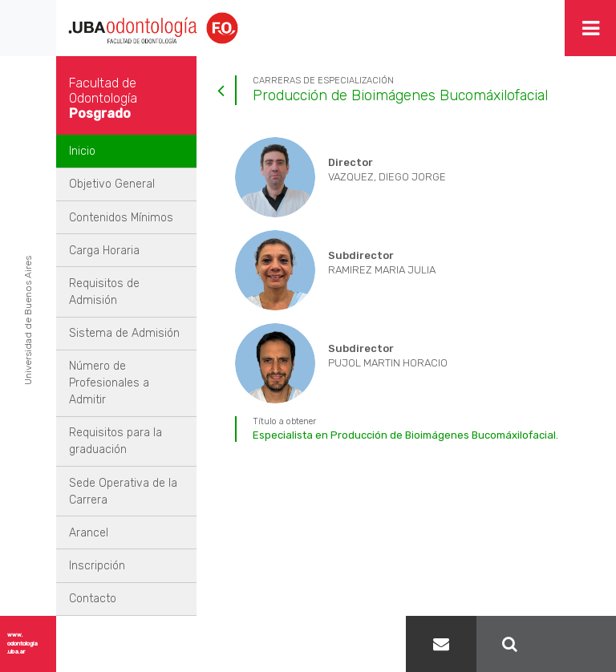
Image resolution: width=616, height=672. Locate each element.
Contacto (93, 599)
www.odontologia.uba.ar (22, 643)
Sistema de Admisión (124, 333)
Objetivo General (112, 184)
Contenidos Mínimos (121, 218)
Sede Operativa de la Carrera (123, 492)
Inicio (82, 151)
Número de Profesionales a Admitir (109, 383)
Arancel (89, 533)
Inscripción (97, 566)
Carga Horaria (104, 251)
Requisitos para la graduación (115, 441)
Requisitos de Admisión (104, 292)
